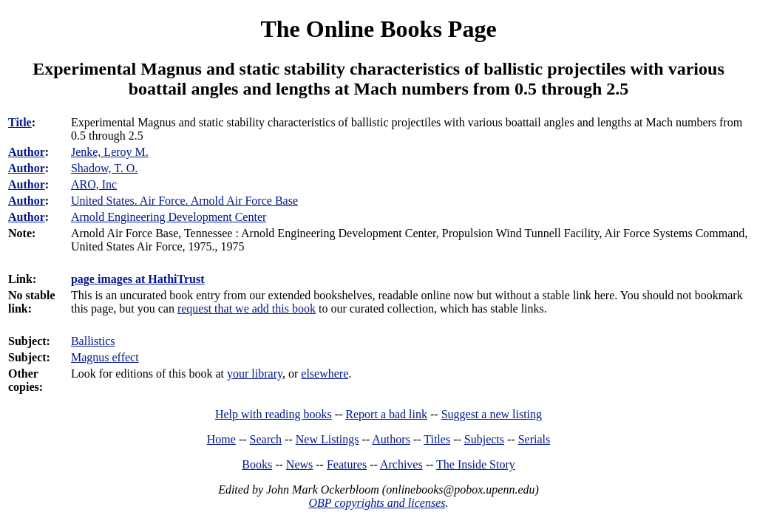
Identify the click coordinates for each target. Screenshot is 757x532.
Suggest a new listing (492, 414)
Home (221, 439)
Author (27, 152)
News (299, 464)
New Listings (327, 439)
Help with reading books (274, 414)
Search (266, 439)
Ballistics (93, 341)
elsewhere (325, 374)
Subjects (484, 439)
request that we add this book (247, 308)
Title (20, 122)
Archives (401, 464)
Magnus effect (105, 357)
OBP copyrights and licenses (377, 503)
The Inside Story (476, 464)
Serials (534, 439)
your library (255, 374)
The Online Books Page (378, 29)
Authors (391, 439)
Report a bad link (386, 414)
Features (347, 464)
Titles (437, 439)
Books (257, 464)
